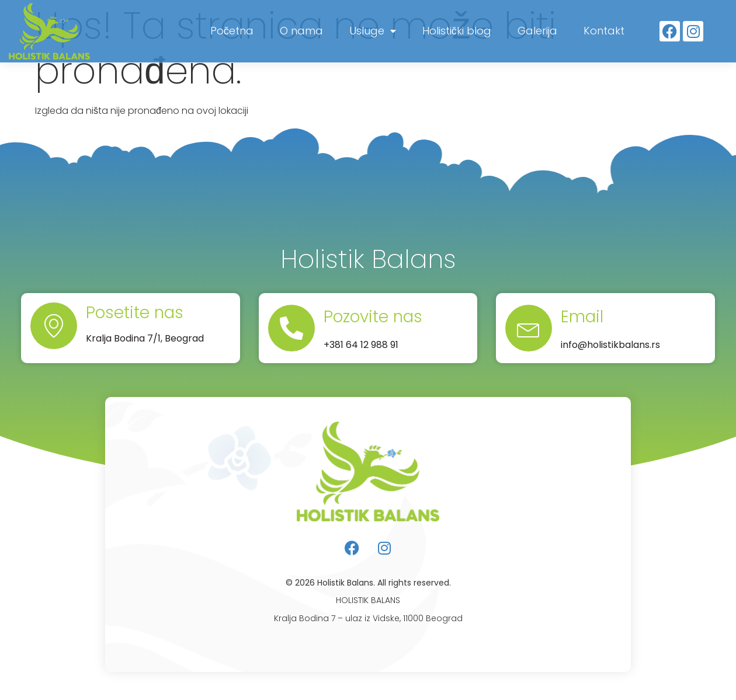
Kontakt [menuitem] (604, 31)
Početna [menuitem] (232, 31)
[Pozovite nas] (291, 328)
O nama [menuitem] (301, 31)
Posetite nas (135, 313)
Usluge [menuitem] (373, 31)
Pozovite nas (373, 317)
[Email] (529, 328)
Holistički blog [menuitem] (457, 31)
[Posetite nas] (54, 326)
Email (582, 317)
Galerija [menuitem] (537, 31)
